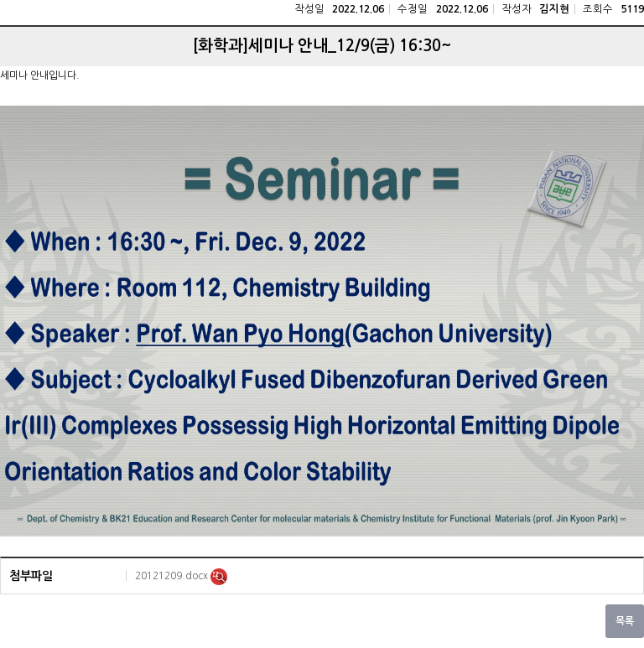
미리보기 (219, 577)
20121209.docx (173, 576)
